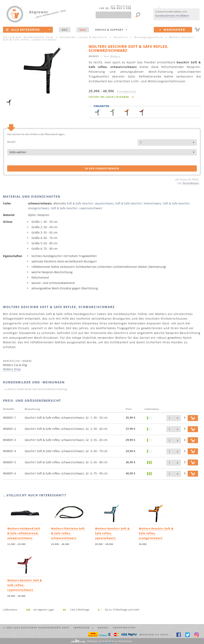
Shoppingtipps (124, 628)
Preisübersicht (127, 91)
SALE (83, 30)
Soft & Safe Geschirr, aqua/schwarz (90, 203)
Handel (103, 628)
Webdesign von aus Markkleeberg (109, 641)
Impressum (83, 628)
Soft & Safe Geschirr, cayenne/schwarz (77, 208)
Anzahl (11, 142)
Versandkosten (191, 183)
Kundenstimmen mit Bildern (172, 16)
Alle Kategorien (28, 29)
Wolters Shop (12, 369)
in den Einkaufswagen (102, 168)
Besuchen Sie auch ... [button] (156, 635)
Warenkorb (176, 30)
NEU (65, 30)
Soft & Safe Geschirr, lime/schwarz (138, 203)
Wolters (115, 56)
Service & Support (111, 30)
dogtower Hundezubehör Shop (45, 628)
